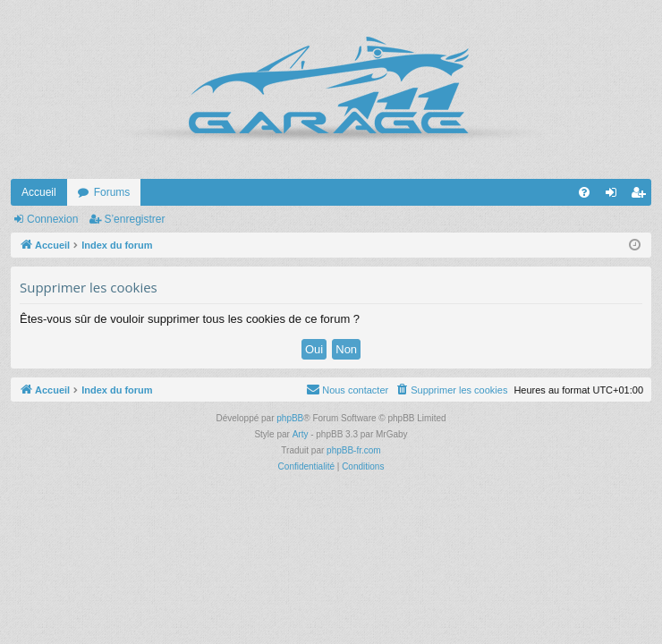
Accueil (39, 192)
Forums (112, 192)
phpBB (290, 418)
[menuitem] (584, 192)
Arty (301, 434)
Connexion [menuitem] (615, 196)
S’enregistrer (134, 219)
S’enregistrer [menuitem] (642, 196)
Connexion (52, 219)
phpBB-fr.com (354, 450)
